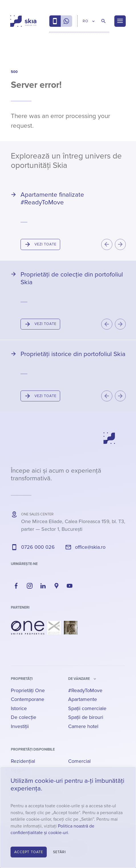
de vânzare (79, 679)
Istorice (19, 708)
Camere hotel (83, 726)
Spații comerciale (87, 708)
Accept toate (29, 852)
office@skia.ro (90, 547)
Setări (60, 852)
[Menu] (120, 21)
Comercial (79, 761)
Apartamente (83, 699)
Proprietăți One (28, 690)
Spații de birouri (86, 717)
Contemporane (28, 699)
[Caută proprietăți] (103, 21)
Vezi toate (45, 244)
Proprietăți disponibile (33, 749)
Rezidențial (23, 761)
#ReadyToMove (85, 690)
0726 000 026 (38, 547)
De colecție (24, 717)
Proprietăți (22, 679)
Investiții (20, 726)
